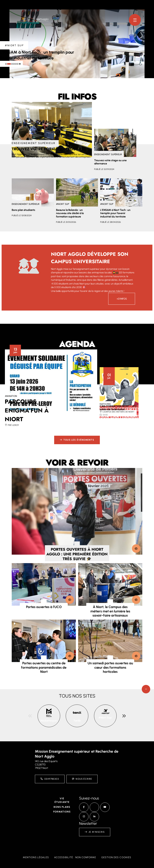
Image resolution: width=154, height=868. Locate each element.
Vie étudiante (62, 800)
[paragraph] (52, 130)
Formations (62, 812)
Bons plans (62, 807)
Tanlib (77, 721)
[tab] (6, 64)
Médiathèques (49, 721)
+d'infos (122, 299)
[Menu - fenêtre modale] (135, 20)
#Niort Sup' (105, 718)
